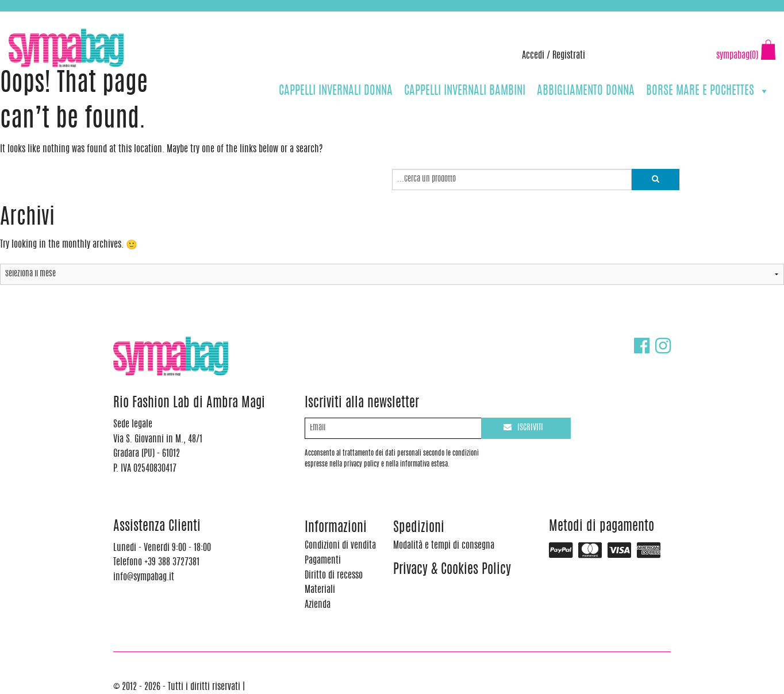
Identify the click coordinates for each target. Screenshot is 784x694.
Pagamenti (323, 561)
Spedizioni (419, 528)
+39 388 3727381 (57, 17)
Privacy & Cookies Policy (452, 570)
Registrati (569, 56)
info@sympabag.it (160, 17)
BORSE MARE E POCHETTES (708, 91)
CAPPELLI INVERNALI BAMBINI (465, 91)
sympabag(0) (737, 56)
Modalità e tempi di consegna (444, 546)
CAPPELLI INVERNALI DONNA (336, 91)
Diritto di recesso (334, 576)
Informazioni (336, 528)
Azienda (318, 605)
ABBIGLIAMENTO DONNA (586, 91)
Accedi (533, 56)
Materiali (320, 590)
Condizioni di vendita (340, 546)
